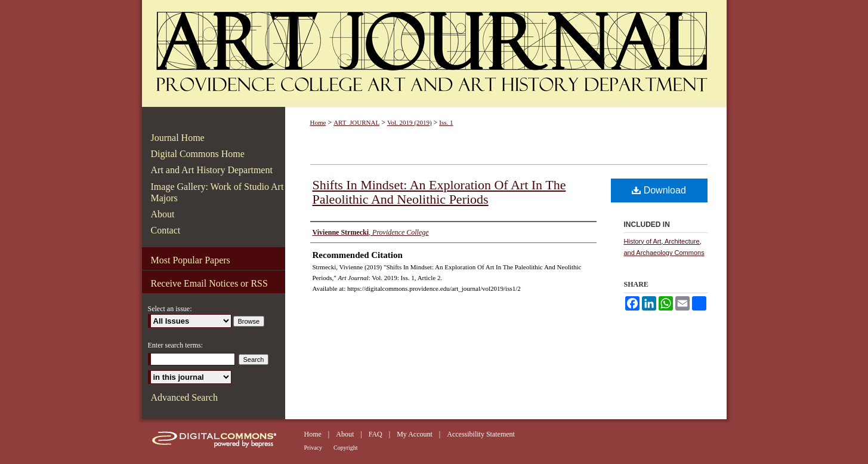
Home (318, 122)
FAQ (376, 434)
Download (659, 190)
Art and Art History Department (212, 170)
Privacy (313, 448)
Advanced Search (184, 397)
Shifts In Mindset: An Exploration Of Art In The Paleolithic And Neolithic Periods (439, 192)
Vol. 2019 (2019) (410, 122)
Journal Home (178, 138)
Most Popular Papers (191, 260)
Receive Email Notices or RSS (209, 283)
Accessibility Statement (481, 434)
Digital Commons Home (198, 154)
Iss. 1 (446, 122)
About (163, 214)
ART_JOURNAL (356, 122)
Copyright (346, 448)
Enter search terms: (176, 345)
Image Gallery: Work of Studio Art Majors (217, 192)
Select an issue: (170, 309)
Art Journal (434, 53)
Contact (166, 230)
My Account (415, 434)
